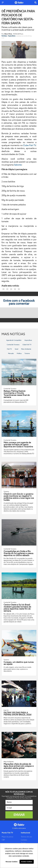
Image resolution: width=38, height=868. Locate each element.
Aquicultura (12, 36)
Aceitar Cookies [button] (27, 862)
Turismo (27, 353)
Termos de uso (26, 837)
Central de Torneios (13, 345)
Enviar (19, 815)
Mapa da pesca (7, 837)
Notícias (4, 36)
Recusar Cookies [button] (12, 862)
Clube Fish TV (29, 145)
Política (19, 353)
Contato (24, 840)
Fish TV (9, 349)
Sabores (18, 165)
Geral (16, 349)
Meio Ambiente (26, 349)
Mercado (11, 353)
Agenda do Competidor (14, 340)
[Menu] (3, 3)
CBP (3, 840)
